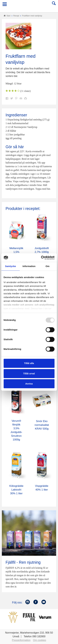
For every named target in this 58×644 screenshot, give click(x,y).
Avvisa (29, 384)
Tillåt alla (29, 363)
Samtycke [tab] (10, 266)
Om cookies (40, 640)
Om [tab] (48, 266)
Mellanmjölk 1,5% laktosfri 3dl (16, 252)
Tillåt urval (29, 373)
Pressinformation (21, 640)
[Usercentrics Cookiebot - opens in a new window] (41, 258)
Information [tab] (29, 266)
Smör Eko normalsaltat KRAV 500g (42, 425)
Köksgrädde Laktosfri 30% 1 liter (16, 490)
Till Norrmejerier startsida (29, 5)
